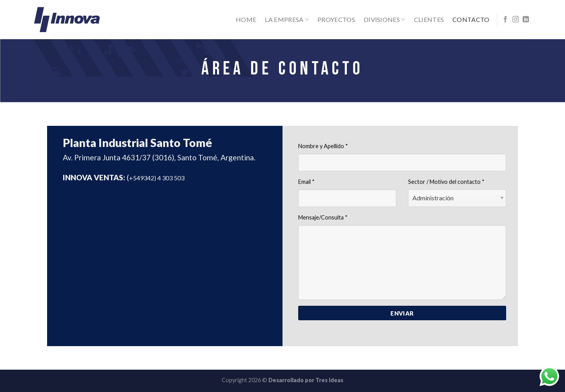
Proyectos (336, 19)
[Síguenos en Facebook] (505, 20)
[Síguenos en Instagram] (516, 20)
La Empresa (287, 20)
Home (246, 19)
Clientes (429, 19)
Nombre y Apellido (323, 146)
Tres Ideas (329, 380)
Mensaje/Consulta (323, 217)
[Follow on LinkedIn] (526, 20)
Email (306, 182)
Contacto (471, 19)
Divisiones (385, 20)
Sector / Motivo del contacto (446, 182)
